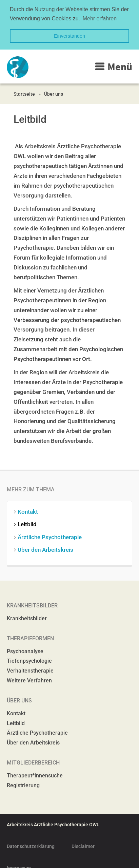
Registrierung (23, 784)
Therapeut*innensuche (35, 775)
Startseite (24, 93)
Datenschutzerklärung (31, 846)
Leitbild (29, 524)
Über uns (54, 93)
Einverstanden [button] (69, 36)
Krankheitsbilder (27, 617)
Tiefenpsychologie (29, 660)
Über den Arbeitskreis (47, 549)
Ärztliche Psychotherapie (51, 536)
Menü (120, 66)
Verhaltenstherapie (30, 670)
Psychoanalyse (25, 650)
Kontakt (29, 511)
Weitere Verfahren (29, 680)
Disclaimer (83, 846)
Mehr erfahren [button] (100, 18)
